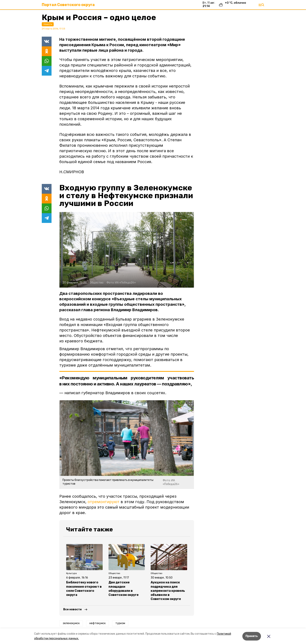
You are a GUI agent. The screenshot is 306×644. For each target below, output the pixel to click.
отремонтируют (104, 502)
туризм (120, 623)
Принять (252, 636)
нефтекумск (97, 623)
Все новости (72, 609)
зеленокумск (71, 623)
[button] (127, 250)
